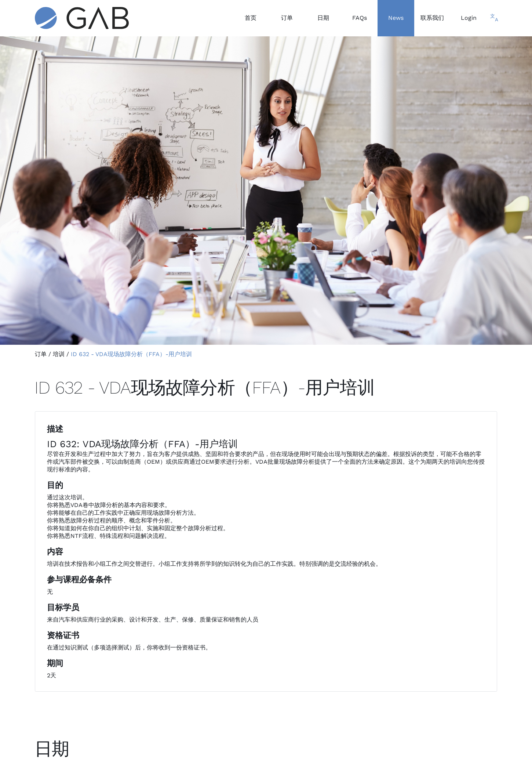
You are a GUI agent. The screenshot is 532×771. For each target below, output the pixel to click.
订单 (41, 354)
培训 (59, 354)
